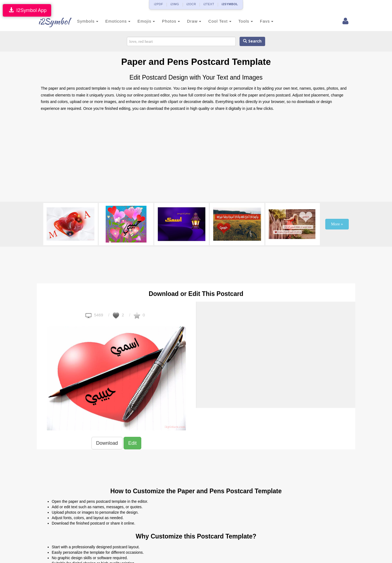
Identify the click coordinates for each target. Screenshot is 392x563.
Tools (243, 21)
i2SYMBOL (230, 4)
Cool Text (217, 21)
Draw (191, 21)
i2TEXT (209, 4)
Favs (264, 21)
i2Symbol (52, 22)
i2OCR (191, 4)
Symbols (85, 21)
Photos (168, 21)
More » (337, 224)
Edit (132, 443)
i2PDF (159, 4)
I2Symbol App (27, 10)
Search (252, 41)
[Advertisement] (196, 158)
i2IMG (175, 4)
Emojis (143, 21)
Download (107, 443)
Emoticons (115, 21)
